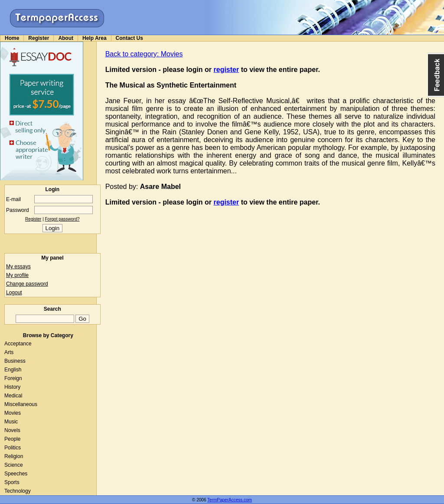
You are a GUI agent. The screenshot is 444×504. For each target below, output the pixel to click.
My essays (18, 267)
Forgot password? (62, 219)
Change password (27, 284)
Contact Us (129, 38)
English (13, 370)
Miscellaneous (21, 404)
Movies (13, 413)
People (12, 439)
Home (12, 38)
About (66, 38)
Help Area (95, 38)
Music (11, 422)
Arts (9, 352)
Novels (12, 430)
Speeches (16, 474)
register (227, 70)
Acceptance (18, 344)
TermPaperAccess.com (230, 500)
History (12, 387)
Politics (13, 448)
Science (14, 465)
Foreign (13, 378)
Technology (18, 491)
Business (15, 361)
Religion (14, 456)
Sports (12, 482)
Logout (14, 293)
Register (39, 38)
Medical (13, 396)
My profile (17, 275)
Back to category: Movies (144, 54)
